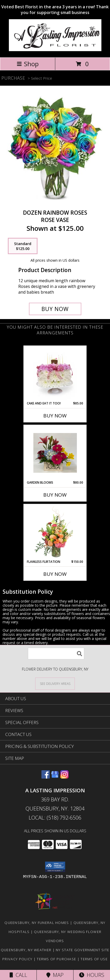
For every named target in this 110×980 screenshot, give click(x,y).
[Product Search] (56, 654)
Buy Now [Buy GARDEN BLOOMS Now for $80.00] (55, 495)
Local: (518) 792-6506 (55, 818)
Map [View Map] (55, 975)
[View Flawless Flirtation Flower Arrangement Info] (55, 532)
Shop (28, 64)
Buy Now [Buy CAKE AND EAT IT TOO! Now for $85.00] (55, 416)
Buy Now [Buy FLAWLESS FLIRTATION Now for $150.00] (55, 574)
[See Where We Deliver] (55, 683)
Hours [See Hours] (92, 975)
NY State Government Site (83, 950)
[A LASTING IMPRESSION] (55, 50)
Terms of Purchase (56, 959)
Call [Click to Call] (18, 975)
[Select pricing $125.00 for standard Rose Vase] (23, 246)
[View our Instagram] (64, 777)
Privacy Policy (17, 959)
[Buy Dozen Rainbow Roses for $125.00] (55, 309)
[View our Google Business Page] (55, 777)
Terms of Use (94, 959)
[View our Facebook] (46, 777)
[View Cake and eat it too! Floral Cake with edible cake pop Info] (55, 374)
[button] (55, 867)
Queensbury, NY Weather (26, 950)
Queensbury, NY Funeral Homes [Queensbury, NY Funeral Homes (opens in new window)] (37, 923)
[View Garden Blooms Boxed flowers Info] (55, 453)
